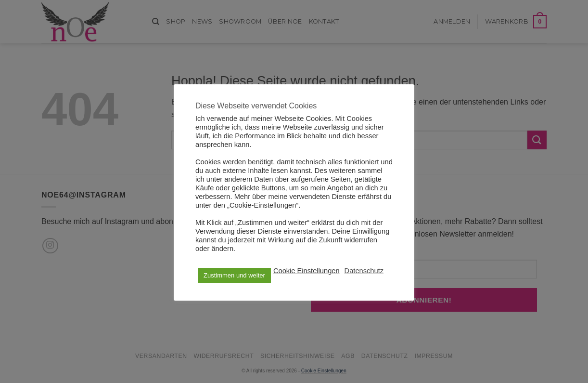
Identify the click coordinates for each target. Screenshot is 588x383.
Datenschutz (364, 271)
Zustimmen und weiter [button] (234, 275)
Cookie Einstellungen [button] (307, 271)
